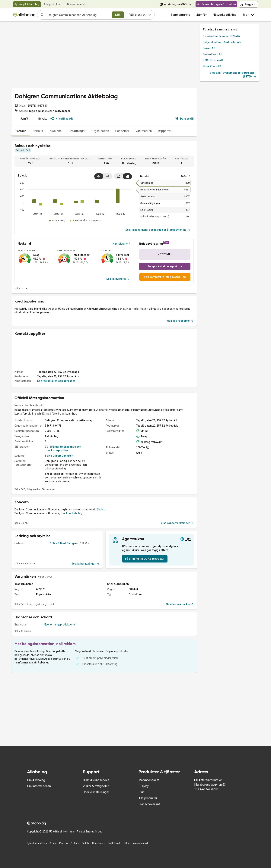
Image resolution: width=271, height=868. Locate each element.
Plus (142, 792)
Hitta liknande (62, 119)
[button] (202, 15)
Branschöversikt (77, 4)
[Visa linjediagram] (118, 176)
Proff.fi (85, 843)
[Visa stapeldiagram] (127, 176)
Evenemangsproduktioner (60, 625)
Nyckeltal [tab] (56, 131)
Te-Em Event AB (213, 54)
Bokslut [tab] (38, 131)
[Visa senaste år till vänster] (99, 176)
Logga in (248, 4)
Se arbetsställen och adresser (56, 381)
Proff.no (63, 843)
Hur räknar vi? (121, 244)
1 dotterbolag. (74, 513)
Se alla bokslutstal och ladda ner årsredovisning (158, 230)
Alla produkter (52, 4)
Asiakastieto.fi (141, 843)
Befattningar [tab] (77, 131)
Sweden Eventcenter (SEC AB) (221, 36)
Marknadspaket (149, 780)
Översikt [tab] (21, 131)
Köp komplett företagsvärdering (165, 277)
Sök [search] (118, 15)
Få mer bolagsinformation (216, 4)
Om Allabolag (36, 780)
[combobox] (78, 15)
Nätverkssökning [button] (225, 15)
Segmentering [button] (180, 15)
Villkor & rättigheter (96, 786)
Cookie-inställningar (96, 792)
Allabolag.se (98, 843)
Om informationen (39, 786)
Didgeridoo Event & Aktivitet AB (222, 42)
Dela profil (184, 119)
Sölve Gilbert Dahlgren (59, 456)
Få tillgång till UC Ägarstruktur (145, 559)
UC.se (127, 843)
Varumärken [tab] (144, 131)
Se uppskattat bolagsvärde (165, 266)
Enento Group (94, 832)
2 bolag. (101, 509)
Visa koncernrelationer (177, 523)
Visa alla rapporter (180, 321)
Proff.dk (75, 843)
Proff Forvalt (114, 843)
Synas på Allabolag (27, 4)
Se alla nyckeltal (118, 279)
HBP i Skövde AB (213, 60)
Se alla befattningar (86, 564)
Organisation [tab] (100, 131)
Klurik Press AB (212, 66)
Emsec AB (209, 48)
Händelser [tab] (122, 131)
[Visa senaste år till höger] (108, 176)
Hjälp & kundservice (96, 780)
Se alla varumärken (180, 604)
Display (144, 786)
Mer (249, 15)
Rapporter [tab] (165, 131)
